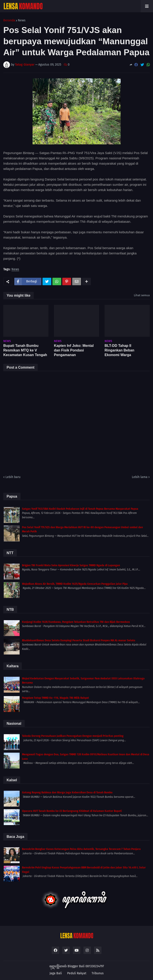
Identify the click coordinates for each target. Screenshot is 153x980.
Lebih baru (13, 477)
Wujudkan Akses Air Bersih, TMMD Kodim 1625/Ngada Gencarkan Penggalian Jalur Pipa (75, 584)
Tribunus (98, 973)
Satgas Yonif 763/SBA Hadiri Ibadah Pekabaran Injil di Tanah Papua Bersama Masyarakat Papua (80, 509)
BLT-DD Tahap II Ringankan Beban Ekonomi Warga (119, 350)
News (22, 20)
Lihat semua (142, 295)
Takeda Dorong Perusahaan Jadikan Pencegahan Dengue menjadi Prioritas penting (73, 736)
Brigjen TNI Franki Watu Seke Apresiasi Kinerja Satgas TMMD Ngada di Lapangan (71, 565)
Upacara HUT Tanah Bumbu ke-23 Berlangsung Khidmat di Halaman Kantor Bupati (72, 811)
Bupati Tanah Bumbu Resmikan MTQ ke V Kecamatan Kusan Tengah (25, 350)
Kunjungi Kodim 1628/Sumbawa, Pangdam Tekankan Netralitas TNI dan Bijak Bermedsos (76, 622)
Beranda (9, 20)
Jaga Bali (56, 973)
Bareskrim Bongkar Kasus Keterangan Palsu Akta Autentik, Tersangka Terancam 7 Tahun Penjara (81, 849)
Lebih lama (140, 477)
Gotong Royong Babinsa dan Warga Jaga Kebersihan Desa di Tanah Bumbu (67, 792)
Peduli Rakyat (77, 973)
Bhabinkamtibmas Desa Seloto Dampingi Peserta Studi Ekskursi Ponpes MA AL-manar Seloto (79, 640)
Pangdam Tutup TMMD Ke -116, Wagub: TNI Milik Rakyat (55, 698)
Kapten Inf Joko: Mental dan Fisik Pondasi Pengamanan (74, 350)
